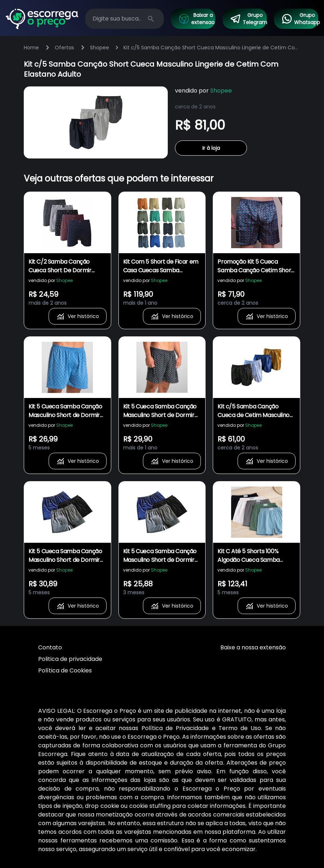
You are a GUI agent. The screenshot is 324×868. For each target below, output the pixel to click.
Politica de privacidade (70, 659)
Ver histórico (78, 316)
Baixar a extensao (196, 19)
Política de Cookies (65, 670)
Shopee (100, 48)
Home (31, 48)
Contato (50, 647)
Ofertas (64, 48)
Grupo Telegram (248, 19)
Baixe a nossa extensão (253, 647)
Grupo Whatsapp (300, 19)
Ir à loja (211, 148)
